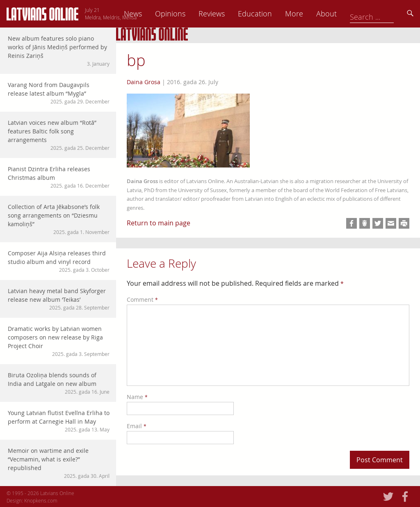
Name (137, 397)
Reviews (269, 14)
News (190, 14)
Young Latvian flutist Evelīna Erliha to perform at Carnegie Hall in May (59, 421)
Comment (142, 299)
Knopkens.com (41, 500)
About (383, 14)
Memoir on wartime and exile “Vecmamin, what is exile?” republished (59, 463)
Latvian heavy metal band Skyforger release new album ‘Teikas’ (59, 299)
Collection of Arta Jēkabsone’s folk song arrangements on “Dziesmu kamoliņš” (59, 219)
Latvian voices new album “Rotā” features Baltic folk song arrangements (59, 135)
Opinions (227, 14)
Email (137, 426)
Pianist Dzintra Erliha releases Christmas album (59, 177)
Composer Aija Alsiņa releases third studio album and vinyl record (59, 261)
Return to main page (159, 223)
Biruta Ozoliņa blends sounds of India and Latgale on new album (59, 383)
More (351, 14)
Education (312, 14)
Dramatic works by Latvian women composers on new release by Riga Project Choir (59, 341)
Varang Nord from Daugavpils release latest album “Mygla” (59, 93)
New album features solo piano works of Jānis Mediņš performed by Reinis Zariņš (59, 51)
